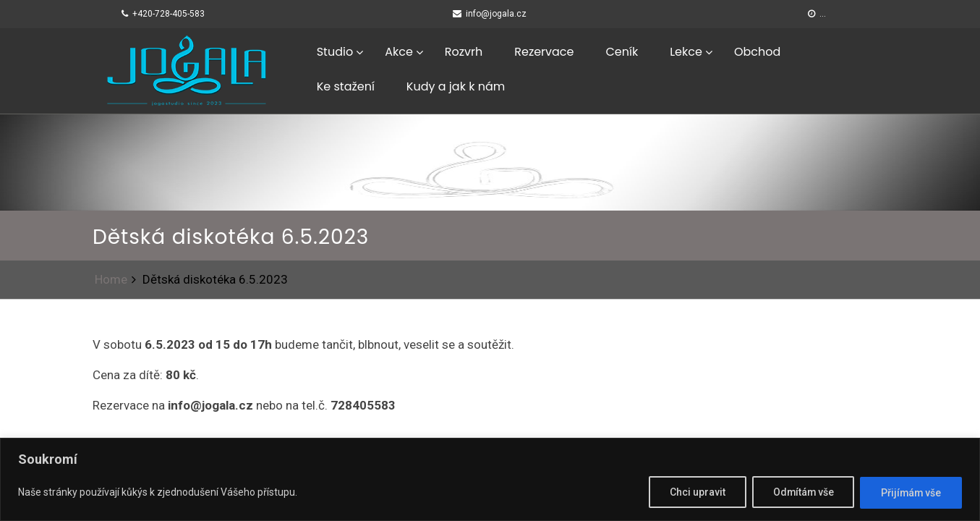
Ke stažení (346, 86)
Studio (335, 52)
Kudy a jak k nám (456, 86)
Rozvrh (464, 52)
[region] (490, 479)
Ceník (622, 52)
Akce (399, 52)
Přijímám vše (910, 493)
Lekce (686, 52)
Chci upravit (694, 493)
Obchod (757, 52)
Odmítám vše (801, 493)
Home (111, 279)
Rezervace (544, 52)
